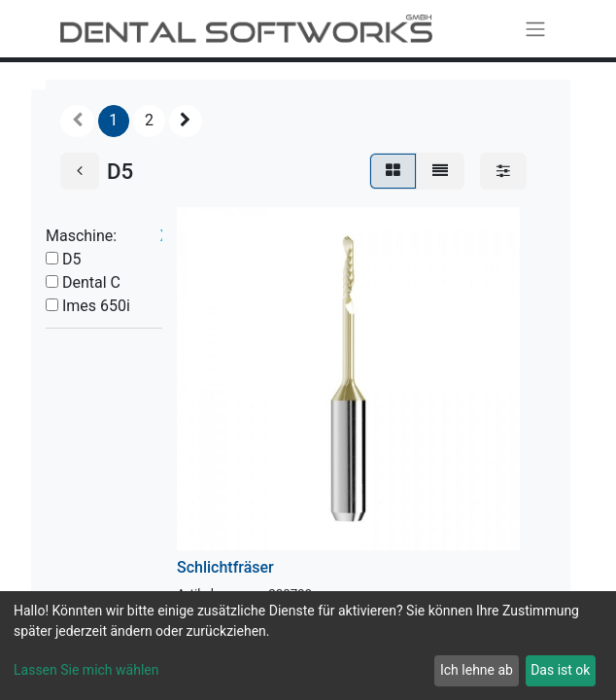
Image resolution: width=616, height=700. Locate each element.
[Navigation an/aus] (535, 29)
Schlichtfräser (225, 567)
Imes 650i (96, 306)
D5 (72, 259)
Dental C (91, 282)
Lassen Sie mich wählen (86, 670)
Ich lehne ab (477, 670)
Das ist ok (560, 670)
